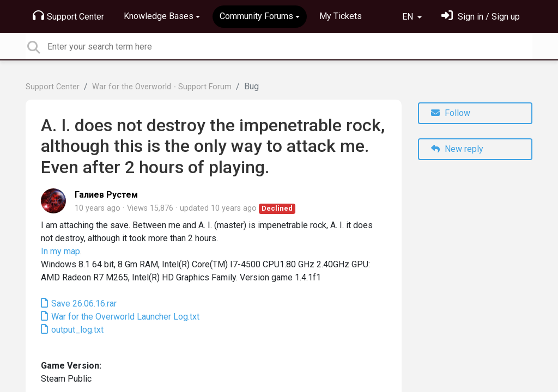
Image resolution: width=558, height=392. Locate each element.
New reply (457, 149)
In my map (60, 251)
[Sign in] (481, 17)
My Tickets (341, 16)
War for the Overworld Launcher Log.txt (124, 317)
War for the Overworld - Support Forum (162, 87)
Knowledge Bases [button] (159, 16)
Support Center (68, 16)
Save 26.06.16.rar (83, 304)
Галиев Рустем (106, 195)
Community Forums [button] (256, 16)
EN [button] (409, 17)
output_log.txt (76, 330)
